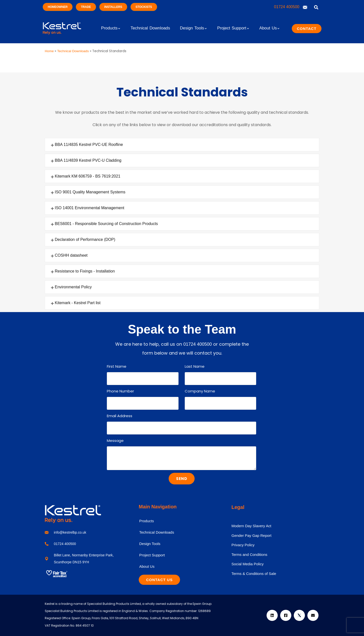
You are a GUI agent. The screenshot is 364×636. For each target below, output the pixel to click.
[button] (182, 145)
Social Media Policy (248, 564)
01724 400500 (287, 7)
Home (49, 51)
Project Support (152, 555)
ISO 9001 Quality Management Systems (90, 192)
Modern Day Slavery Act (251, 526)
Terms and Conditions (249, 555)
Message (115, 441)
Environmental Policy (73, 287)
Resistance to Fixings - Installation (85, 271)
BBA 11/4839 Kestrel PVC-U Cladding (88, 160)
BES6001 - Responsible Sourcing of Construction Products (106, 224)
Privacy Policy (243, 545)
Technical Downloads (73, 51)
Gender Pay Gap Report (251, 535)
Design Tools (150, 544)
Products (147, 521)
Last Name (195, 366)
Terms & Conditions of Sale (254, 574)
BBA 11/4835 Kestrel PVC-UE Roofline (89, 145)
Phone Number (120, 391)
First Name (117, 366)
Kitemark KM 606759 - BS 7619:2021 (88, 176)
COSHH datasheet (71, 255)
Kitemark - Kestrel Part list (78, 303)
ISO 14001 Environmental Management (90, 208)
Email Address (120, 416)
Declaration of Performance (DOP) (85, 239)
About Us (147, 566)
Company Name (200, 391)
